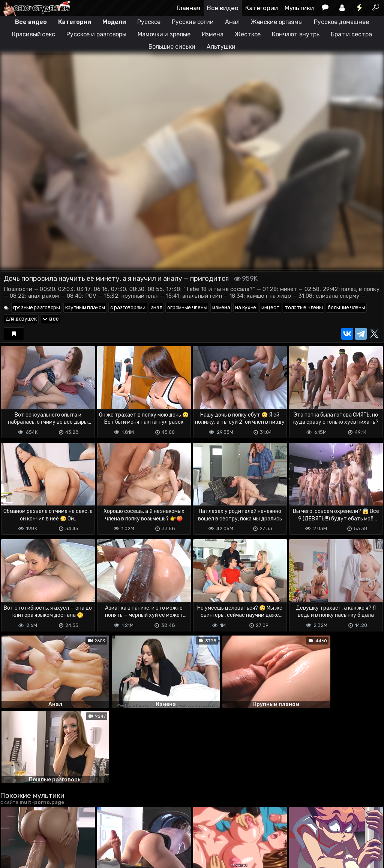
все (50, 319)
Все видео (223, 8)
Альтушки (221, 47)
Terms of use (39, 832)
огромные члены (187, 308)
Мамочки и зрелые (164, 34)
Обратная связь (78, 832)
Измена (213, 34)
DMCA (12, 832)
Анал (232, 22)
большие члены (346, 308)
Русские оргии (193, 22)
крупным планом (85, 308)
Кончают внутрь (296, 34)
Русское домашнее (341, 22)
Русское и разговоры (96, 34)
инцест (270, 308)
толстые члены (304, 308)
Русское (149, 22)
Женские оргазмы (277, 22)
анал (157, 308)
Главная (188, 8)
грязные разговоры (37, 308)
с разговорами (128, 308)
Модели (114, 22)
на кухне (246, 308)
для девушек (21, 319)
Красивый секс (34, 34)
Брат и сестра (351, 34)
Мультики (299, 8)
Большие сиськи (172, 47)
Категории (262, 8)
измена (221, 308)
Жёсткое (248, 34)
